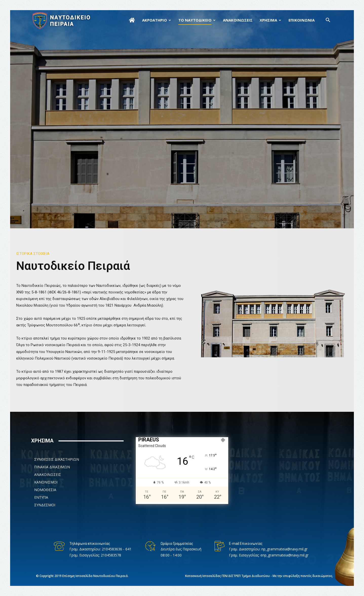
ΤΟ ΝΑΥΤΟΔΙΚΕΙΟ (195, 20)
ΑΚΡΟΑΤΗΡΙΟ (155, 20)
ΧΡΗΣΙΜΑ (268, 20)
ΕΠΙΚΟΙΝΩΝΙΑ (302, 20)
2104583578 (111, 555)
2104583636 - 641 (117, 549)
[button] (328, 21)
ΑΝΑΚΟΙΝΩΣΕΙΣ (238, 20)
